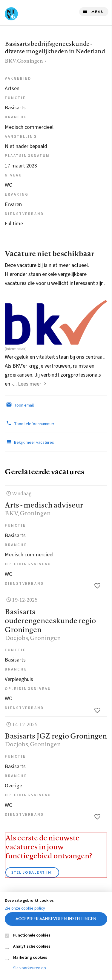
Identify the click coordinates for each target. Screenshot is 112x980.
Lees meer (30, 384)
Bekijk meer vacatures (29, 442)
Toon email (19, 405)
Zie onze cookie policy (25, 908)
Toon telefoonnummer (30, 423)
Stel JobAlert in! (32, 872)
